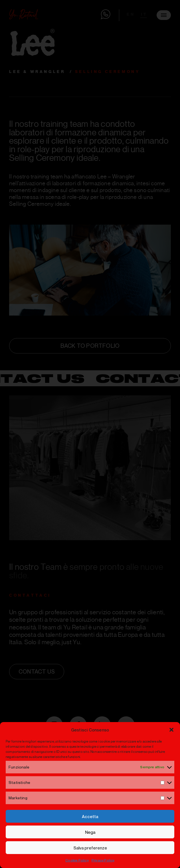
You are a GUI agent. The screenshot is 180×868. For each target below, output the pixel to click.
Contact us (37, 672)
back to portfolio (90, 346)
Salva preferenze (90, 848)
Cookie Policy (77, 860)
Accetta (90, 816)
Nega (90, 832)
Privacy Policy (103, 860)
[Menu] (164, 15)
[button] (171, 730)
